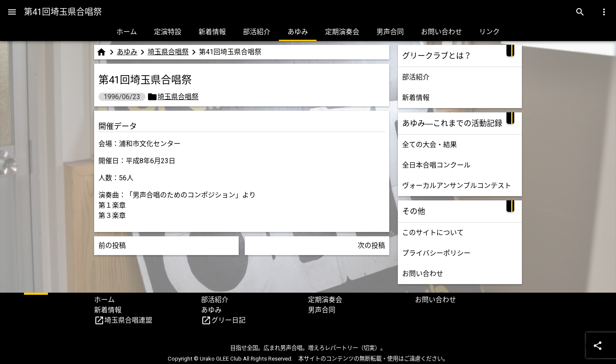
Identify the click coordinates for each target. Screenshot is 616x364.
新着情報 (212, 32)
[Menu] (12, 12)
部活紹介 (257, 32)
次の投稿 (371, 245)
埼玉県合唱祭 (168, 52)
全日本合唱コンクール (436, 165)
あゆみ (298, 32)
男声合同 (390, 32)
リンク (489, 32)
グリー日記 (228, 320)
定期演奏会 (342, 32)
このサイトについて (433, 233)
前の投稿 (112, 245)
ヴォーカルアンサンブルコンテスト (457, 186)
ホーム (127, 32)
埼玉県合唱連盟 (128, 320)
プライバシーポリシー (436, 253)
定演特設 (168, 32)
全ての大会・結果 (429, 145)
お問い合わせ (441, 32)
